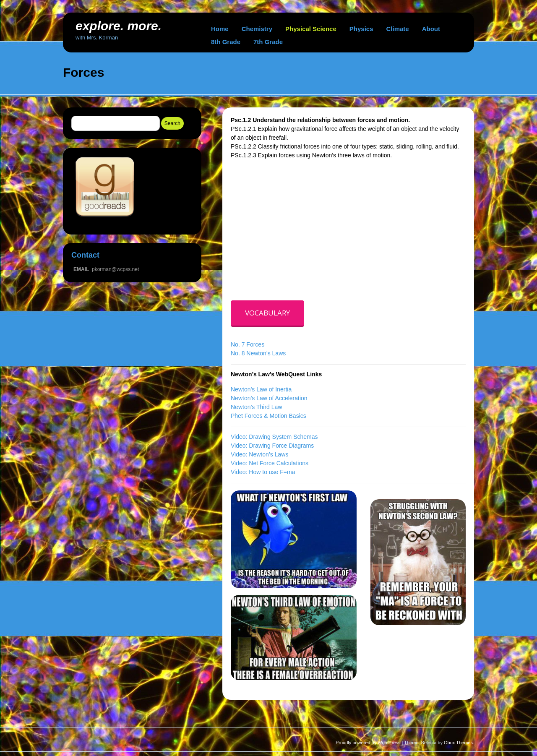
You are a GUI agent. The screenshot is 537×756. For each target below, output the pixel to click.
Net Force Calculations (279, 463)
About (431, 29)
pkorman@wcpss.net (115, 269)
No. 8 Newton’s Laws (258, 353)
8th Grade (226, 42)
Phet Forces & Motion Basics (268, 416)
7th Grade (268, 42)
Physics (361, 29)
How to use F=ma (272, 472)
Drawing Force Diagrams (281, 446)
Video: (240, 446)
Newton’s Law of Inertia (261, 389)
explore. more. (119, 26)
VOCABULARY (267, 313)
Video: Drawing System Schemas (274, 437)
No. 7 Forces (248, 344)
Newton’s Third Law (256, 407)
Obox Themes (458, 743)
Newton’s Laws (268, 454)
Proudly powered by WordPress (368, 743)
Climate (398, 29)
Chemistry (257, 29)
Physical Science (311, 29)
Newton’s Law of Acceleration (269, 398)
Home (220, 29)
